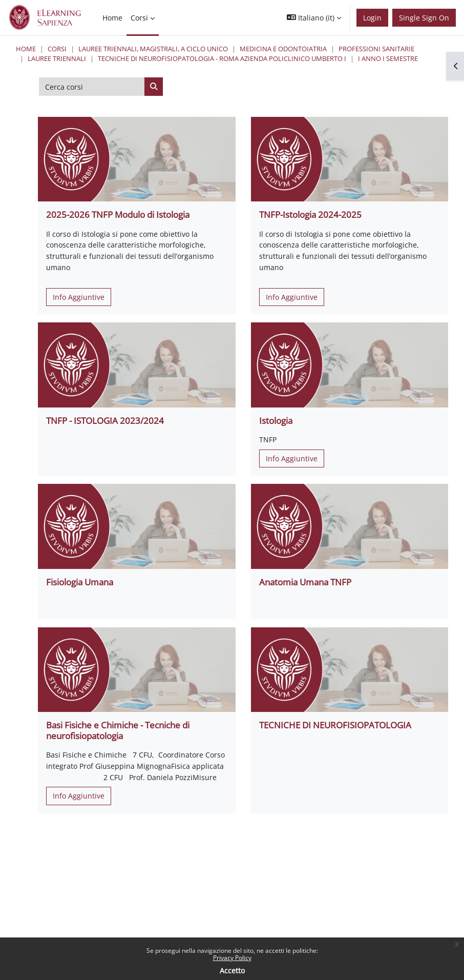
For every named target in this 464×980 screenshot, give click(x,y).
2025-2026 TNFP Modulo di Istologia (118, 215)
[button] (314, 18)
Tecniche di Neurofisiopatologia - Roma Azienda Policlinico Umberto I (222, 58)
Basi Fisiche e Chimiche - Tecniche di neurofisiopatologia (118, 730)
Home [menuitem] (112, 18)
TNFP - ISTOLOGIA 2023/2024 (105, 421)
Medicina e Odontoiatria (283, 49)
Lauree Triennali (57, 58)
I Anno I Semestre (388, 58)
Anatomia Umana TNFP (305, 582)
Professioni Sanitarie (376, 49)
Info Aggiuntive (79, 297)
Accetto (232, 971)
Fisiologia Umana (80, 582)
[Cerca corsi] (92, 87)
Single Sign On (424, 18)
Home (26, 49)
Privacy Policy (232, 958)
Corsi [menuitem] (139, 18)
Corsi (57, 49)
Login (372, 18)
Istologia (276, 421)
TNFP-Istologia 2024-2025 (310, 215)
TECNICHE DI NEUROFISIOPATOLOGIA (335, 725)
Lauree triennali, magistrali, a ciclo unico (153, 49)
